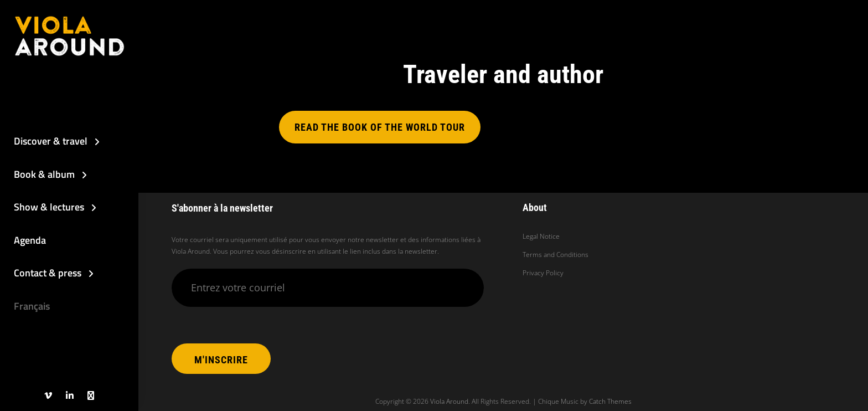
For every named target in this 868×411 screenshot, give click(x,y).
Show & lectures (49, 207)
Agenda (30, 240)
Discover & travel (51, 141)
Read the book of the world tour (380, 127)
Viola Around (449, 401)
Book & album (44, 174)
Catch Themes (610, 401)
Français (32, 306)
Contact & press (48, 273)
